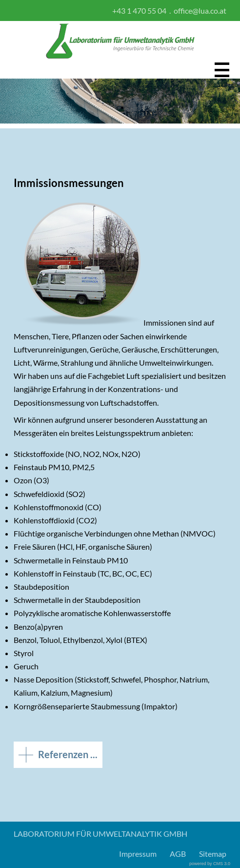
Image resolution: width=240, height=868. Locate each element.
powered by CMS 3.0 (210, 864)
